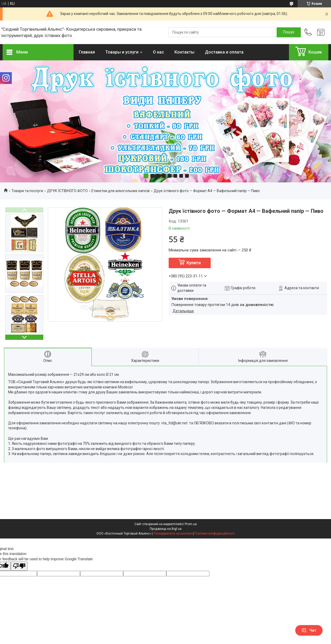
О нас (158, 52)
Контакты (184, 52)
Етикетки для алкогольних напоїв (121, 191)
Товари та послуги (27, 191)
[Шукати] (289, 32)
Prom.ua (191, 524)
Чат (309, 630)
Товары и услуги (122, 52)
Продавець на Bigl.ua (166, 529)
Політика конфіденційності (214, 534)
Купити (194, 263)
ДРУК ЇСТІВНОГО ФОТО (67, 191)
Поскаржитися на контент (173, 534)
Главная (87, 52)
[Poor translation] (19, 566)
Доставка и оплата (224, 52)
